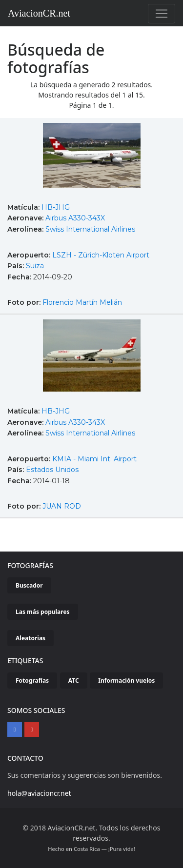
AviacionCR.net (39, 13)
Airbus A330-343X (75, 218)
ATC (74, 681)
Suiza (35, 266)
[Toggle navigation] (162, 14)
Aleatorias (30, 638)
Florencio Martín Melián (82, 302)
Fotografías (32, 681)
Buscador (29, 585)
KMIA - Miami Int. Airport (94, 459)
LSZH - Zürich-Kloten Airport (101, 255)
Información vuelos (126, 681)
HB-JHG (56, 207)
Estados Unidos (52, 470)
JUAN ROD (62, 506)
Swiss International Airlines (90, 229)
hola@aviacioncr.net (39, 793)
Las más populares (43, 612)
